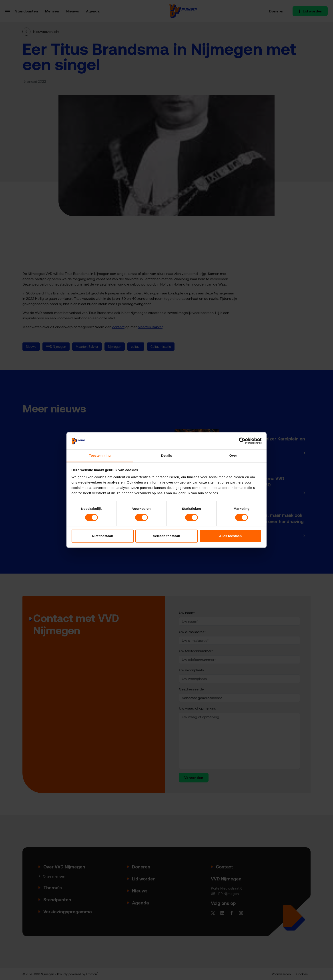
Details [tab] (166, 455)
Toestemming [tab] (100, 455)
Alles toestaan (231, 536)
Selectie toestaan (167, 536)
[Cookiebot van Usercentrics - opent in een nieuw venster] (242, 441)
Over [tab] (233, 455)
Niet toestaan (102, 536)
